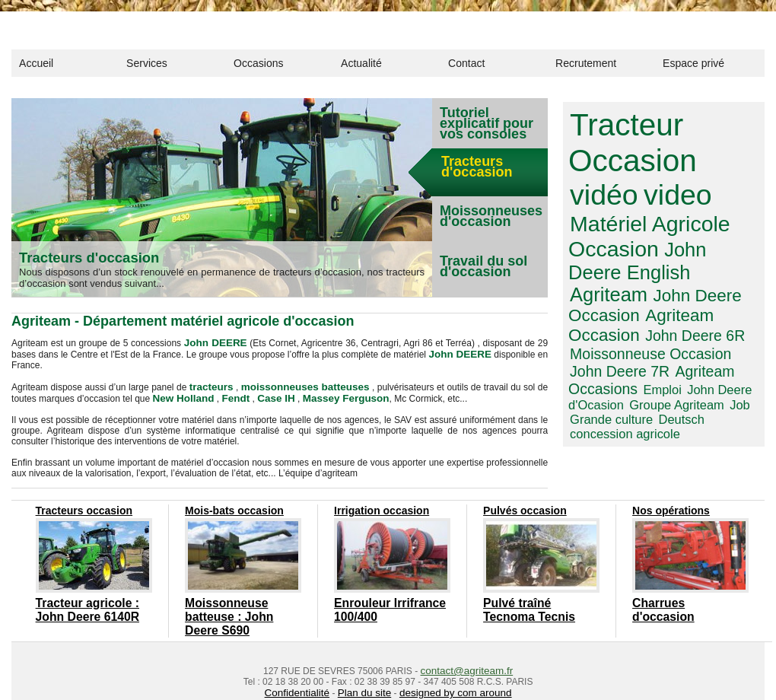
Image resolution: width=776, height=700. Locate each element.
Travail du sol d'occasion (483, 266)
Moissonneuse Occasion (642, 306)
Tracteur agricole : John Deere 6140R (87, 603)
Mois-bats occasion (231, 507)
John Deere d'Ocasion (665, 336)
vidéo (719, 156)
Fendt (228, 396)
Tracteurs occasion (81, 507)
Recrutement (586, 63)
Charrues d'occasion (677, 598)
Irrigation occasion (378, 507)
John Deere (614, 232)
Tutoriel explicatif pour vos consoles (487, 123)
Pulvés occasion (522, 507)
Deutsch (590, 361)
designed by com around (448, 668)
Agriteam (604, 253)
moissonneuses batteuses (303, 385)
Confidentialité (306, 668)
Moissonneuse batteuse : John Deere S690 (239, 603)
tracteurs (216, 385)
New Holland (180, 396)
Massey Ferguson (327, 396)
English (693, 232)
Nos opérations (668, 507)
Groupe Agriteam (612, 348)
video (600, 185)
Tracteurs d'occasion (95, 257)
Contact (466, 63)
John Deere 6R (682, 290)
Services (147, 63)
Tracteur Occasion (625, 139)
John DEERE (215, 342)
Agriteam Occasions (690, 322)
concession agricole (665, 361)
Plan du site (367, 668)
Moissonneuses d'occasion (491, 216)
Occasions (258, 63)
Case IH (264, 396)
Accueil (36, 63)
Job (669, 348)
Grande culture (720, 348)
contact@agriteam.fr (466, 647)
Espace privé (693, 63)
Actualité (361, 63)
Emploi (587, 336)
